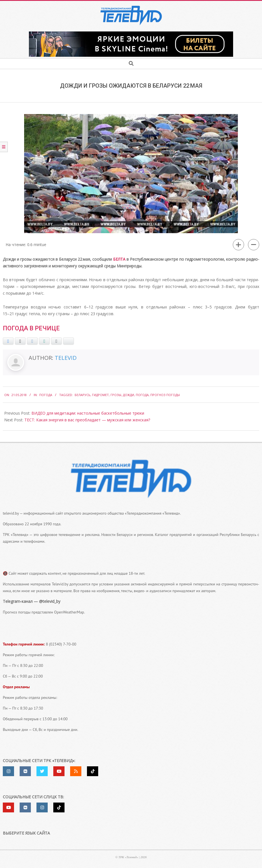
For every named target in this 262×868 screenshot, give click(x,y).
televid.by (11, 513)
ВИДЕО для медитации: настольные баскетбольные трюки (88, 413)
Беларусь (82, 395)
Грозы (116, 395)
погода (142, 395)
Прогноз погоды (165, 395)
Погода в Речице (31, 328)
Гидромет (100, 395)
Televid (66, 358)
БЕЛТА (119, 259)
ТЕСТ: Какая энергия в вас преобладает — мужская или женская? (87, 420)
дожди (128, 395)
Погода (46, 395)
